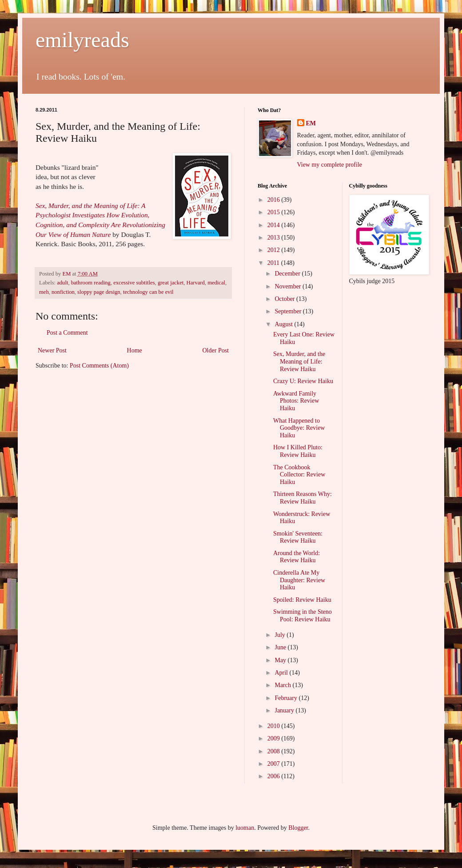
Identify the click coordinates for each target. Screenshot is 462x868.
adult (62, 283)
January (285, 710)
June (281, 647)
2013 (275, 238)
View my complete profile (330, 165)
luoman (245, 828)
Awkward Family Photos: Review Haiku (296, 401)
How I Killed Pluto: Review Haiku (298, 451)
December (288, 274)
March (283, 685)
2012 (275, 250)
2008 (275, 751)
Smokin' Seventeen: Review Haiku (298, 537)
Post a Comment (67, 333)
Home (135, 350)
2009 (275, 738)
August (284, 324)
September (289, 311)
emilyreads (82, 40)
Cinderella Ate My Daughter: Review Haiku (299, 580)
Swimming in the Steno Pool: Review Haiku (303, 616)
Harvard (196, 283)
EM (311, 123)
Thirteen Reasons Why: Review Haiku (303, 498)
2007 (275, 764)
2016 (275, 200)
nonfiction (63, 292)
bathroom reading (91, 283)
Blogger (298, 828)
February (287, 698)
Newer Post (52, 350)
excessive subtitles (134, 283)
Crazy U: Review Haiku (303, 381)
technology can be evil (148, 292)
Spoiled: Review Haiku (302, 600)
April (282, 673)
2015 (275, 212)
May (281, 660)
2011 (274, 263)
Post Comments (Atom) (99, 366)
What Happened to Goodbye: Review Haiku (299, 428)
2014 (275, 225)
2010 (275, 726)
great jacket (171, 283)
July (281, 635)
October (285, 299)
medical (216, 283)
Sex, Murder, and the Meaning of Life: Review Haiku (299, 362)
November (289, 286)
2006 (275, 776)
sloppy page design (99, 292)
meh (44, 292)
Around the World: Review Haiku (297, 557)
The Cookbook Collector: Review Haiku (299, 475)
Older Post (216, 350)
